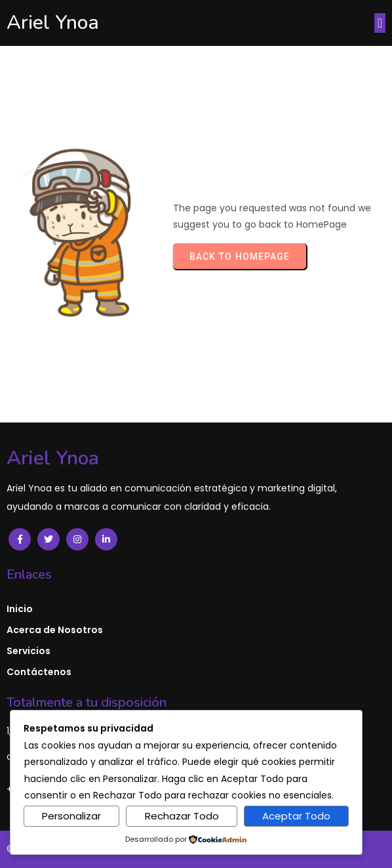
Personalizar (71, 816)
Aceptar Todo (296, 816)
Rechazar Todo (182, 816)
